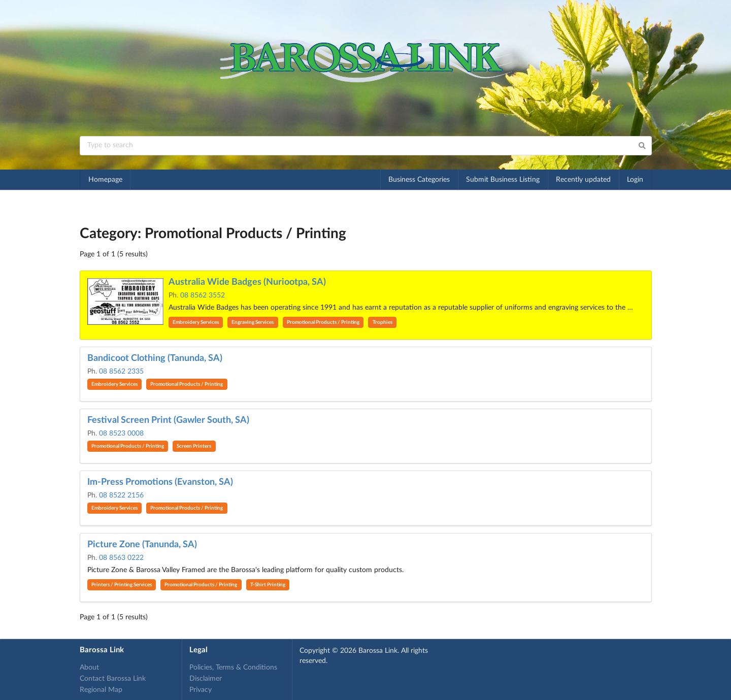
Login (635, 180)
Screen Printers (194, 446)
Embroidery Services (196, 322)
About (89, 668)
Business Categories (419, 180)
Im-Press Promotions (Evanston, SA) (160, 482)
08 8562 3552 (203, 295)
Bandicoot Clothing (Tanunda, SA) (155, 358)
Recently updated (583, 180)
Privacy (201, 690)
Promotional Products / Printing (323, 322)
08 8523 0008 (121, 434)
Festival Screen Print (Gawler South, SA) (168, 420)
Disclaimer (206, 679)
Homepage (105, 180)
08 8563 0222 (121, 558)
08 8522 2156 (121, 495)
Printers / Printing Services (122, 585)
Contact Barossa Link (113, 679)
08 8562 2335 (121, 372)
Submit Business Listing (503, 180)
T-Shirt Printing (268, 585)
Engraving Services (253, 322)
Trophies (383, 322)
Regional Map (101, 690)
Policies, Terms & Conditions (233, 668)
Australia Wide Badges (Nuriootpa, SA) (247, 282)
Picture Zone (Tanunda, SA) (142, 545)
